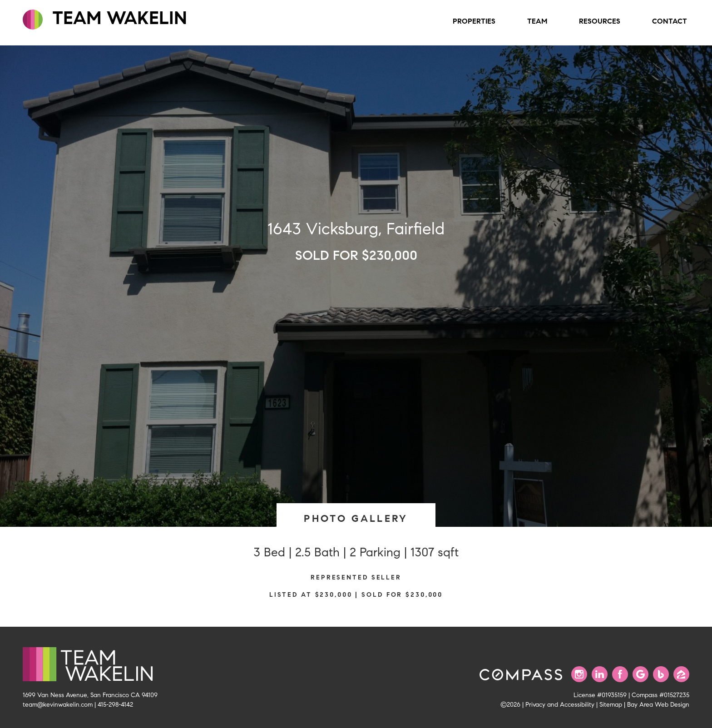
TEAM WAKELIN (105, 18)
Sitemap (611, 704)
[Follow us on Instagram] (579, 674)
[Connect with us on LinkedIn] (600, 674)
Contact (670, 21)
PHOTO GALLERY (356, 518)
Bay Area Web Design (658, 704)
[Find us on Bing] (661, 674)
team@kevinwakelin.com (58, 704)
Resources (600, 21)
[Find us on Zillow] (681, 674)
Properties (474, 21)
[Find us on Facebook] (620, 674)
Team (537, 21)
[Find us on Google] (640, 674)
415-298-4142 (115, 704)
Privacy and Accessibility (560, 704)
